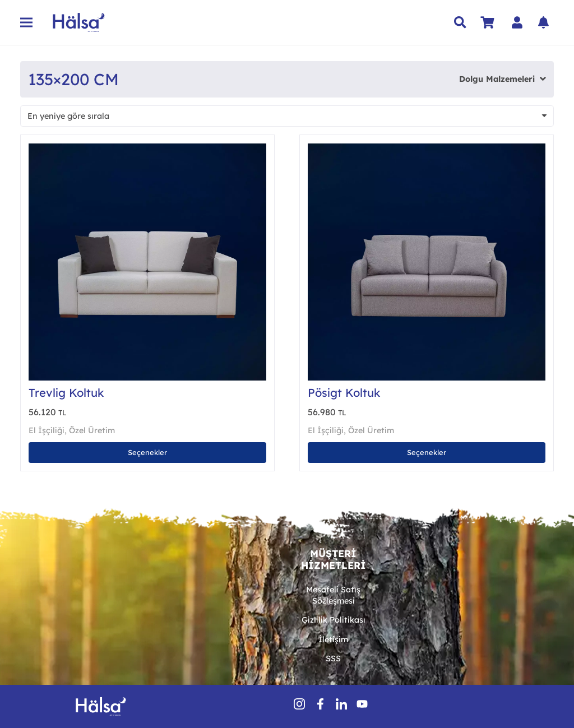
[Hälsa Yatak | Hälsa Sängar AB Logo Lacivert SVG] (79, 22)
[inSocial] (341, 704)
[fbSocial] (321, 704)
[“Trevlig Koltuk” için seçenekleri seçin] (147, 452)
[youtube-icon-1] (362, 704)
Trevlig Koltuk (66, 393)
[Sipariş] (287, 116)
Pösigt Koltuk (344, 393)
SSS (333, 659)
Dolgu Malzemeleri (497, 79)
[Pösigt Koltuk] (427, 149)
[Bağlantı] (520, 22)
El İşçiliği (47, 430)
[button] (460, 22)
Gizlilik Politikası (334, 620)
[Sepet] (487, 22)
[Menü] (26, 22)
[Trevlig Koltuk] (147, 149)
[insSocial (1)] (299, 704)
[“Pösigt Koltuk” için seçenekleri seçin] (427, 452)
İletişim (333, 639)
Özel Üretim (92, 430)
